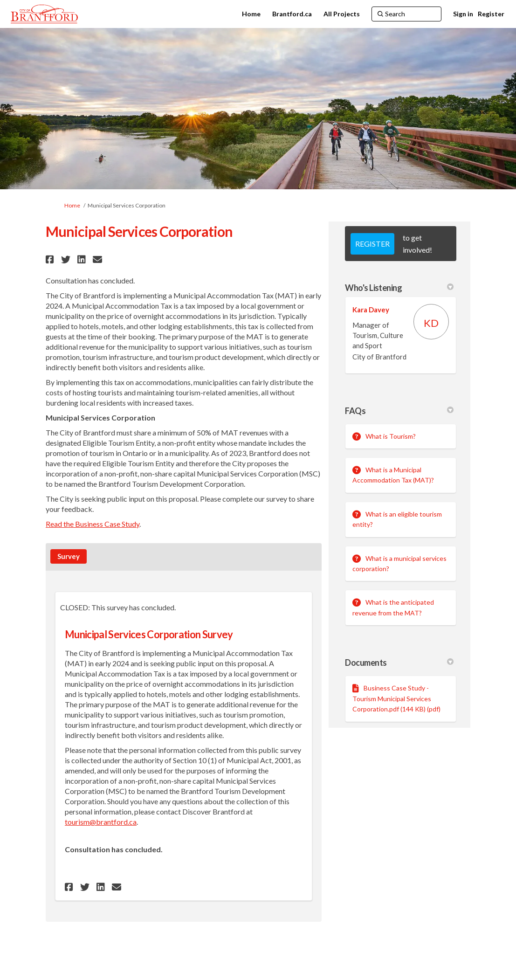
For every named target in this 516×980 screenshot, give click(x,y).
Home (72, 205)
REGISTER (372, 244)
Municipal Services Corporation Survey (149, 634)
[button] (51, 259)
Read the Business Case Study (93, 524)
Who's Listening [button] (399, 288)
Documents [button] (399, 663)
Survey (69, 556)
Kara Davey (371, 310)
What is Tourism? (391, 436)
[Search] (406, 14)
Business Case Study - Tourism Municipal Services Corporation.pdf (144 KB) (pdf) (396, 698)
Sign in (463, 14)
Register (491, 14)
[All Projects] (342, 14)
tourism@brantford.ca (101, 822)
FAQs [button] (399, 411)
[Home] (251, 14)
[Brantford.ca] (292, 14)
